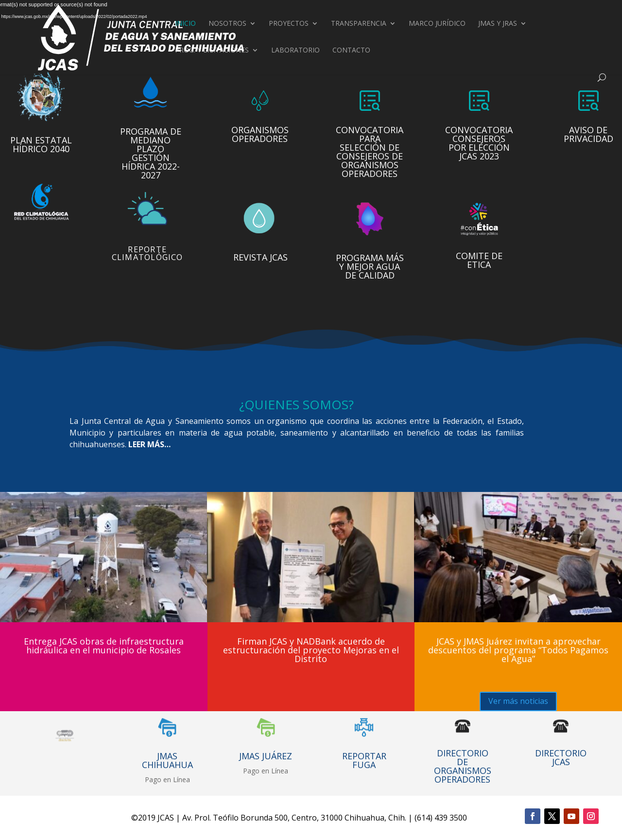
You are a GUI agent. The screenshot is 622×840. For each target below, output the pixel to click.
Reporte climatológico (147, 250)
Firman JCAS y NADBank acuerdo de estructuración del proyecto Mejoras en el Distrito (311, 650)
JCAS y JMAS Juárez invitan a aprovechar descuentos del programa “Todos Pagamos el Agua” (518, 650)
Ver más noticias (518, 701)
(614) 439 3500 (441, 818)
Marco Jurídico (437, 24)
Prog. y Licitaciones (212, 51)
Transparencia (359, 24)
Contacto (351, 51)
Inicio (185, 24)
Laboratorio (295, 51)
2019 (147, 818)
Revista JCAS (260, 254)
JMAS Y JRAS (498, 24)
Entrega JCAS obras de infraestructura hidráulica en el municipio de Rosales (104, 646)
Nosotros (227, 24)
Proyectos (289, 24)
